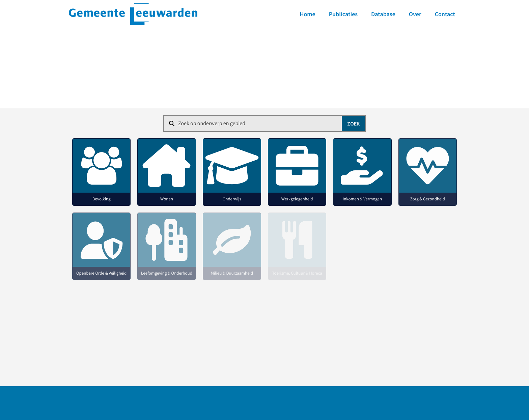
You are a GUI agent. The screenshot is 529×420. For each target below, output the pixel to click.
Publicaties (343, 14)
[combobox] (264, 123)
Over (415, 14)
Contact (445, 14)
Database (383, 14)
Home (308, 14)
